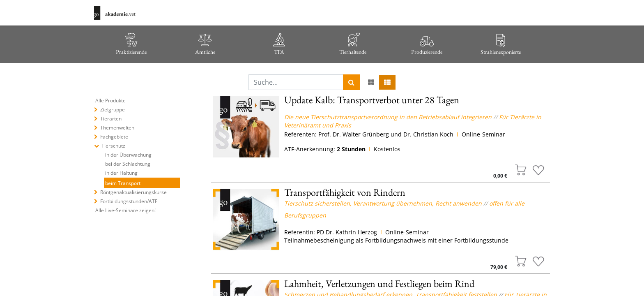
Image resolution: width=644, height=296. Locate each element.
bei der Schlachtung (128, 164)
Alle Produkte (110, 101)
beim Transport (123, 183)
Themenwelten (117, 128)
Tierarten (111, 119)
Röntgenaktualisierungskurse (133, 192)
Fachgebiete (114, 137)
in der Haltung (121, 173)
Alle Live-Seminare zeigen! (125, 210)
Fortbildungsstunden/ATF (129, 201)
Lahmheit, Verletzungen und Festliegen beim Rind (379, 283)
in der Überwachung (128, 155)
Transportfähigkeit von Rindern (345, 192)
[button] (521, 170)
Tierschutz (113, 146)
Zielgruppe (113, 110)
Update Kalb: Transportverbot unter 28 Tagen (372, 100)
